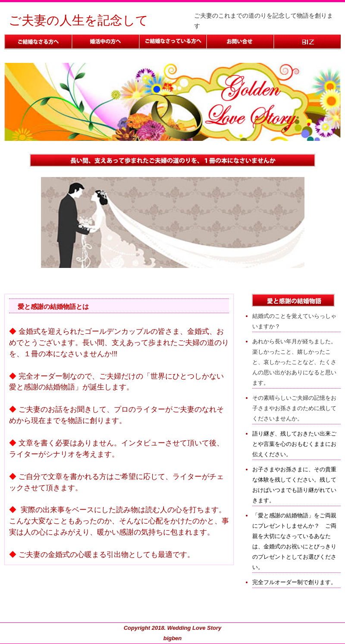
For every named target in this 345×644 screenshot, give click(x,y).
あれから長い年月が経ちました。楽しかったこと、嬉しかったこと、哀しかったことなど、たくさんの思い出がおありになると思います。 (294, 362)
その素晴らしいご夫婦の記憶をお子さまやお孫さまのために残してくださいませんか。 (294, 408)
